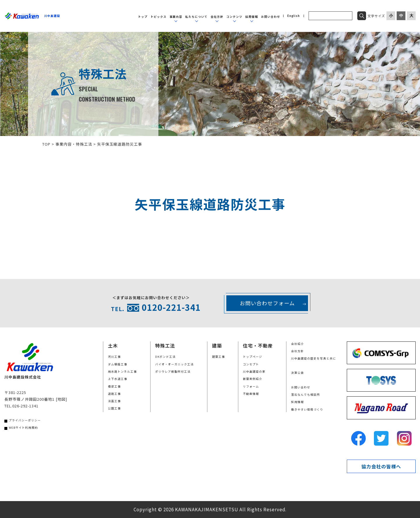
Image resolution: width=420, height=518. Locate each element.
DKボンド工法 (165, 357)
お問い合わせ (271, 17)
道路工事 (114, 394)
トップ (143, 17)
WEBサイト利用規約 (23, 428)
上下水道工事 (118, 379)
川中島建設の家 (254, 372)
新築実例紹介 (253, 379)
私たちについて (196, 17)
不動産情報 (251, 394)
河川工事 (114, 357)
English (294, 16)
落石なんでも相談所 (306, 395)
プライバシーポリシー (25, 420)
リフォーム (251, 386)
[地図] (61, 399)
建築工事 (218, 357)
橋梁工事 (114, 386)
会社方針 (217, 17)
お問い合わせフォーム (267, 303)
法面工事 (114, 401)
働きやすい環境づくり (307, 409)
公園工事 (114, 408)
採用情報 (252, 17)
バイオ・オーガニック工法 (174, 364)
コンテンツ (234, 17)
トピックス (159, 17)
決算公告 (297, 373)
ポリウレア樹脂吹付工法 (173, 372)
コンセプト (251, 364)
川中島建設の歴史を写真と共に (314, 358)
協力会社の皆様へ (381, 466)
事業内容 (176, 17)
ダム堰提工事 (118, 364)
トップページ (253, 357)
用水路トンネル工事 (122, 372)
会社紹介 (297, 344)
